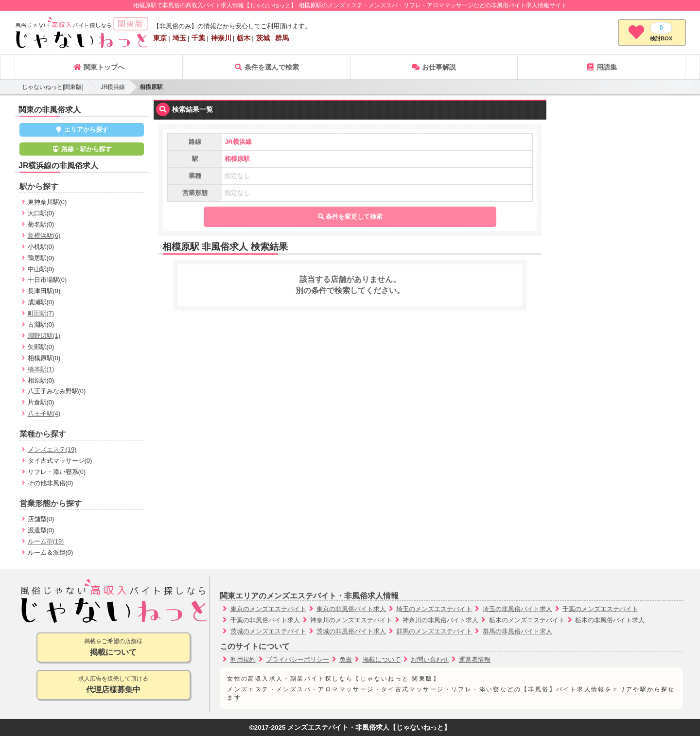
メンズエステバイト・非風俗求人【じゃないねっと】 (369, 727)
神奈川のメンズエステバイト (351, 620)
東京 (160, 38)
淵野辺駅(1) (44, 336)
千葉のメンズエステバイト (600, 609)
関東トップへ (99, 67)
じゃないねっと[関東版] (53, 87)
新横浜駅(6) (44, 236)
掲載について (382, 659)
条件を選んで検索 (266, 67)
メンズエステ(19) (52, 449)
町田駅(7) (41, 313)
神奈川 (221, 38)
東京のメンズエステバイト (268, 609)
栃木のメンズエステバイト (527, 620)
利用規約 (243, 659)
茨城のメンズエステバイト (268, 631)
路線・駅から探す (82, 149)
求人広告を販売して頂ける (114, 685)
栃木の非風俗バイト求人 (610, 620)
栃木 (244, 38)
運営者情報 (475, 659)
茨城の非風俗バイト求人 (351, 631)
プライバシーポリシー (297, 659)
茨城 (263, 38)
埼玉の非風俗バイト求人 (517, 609)
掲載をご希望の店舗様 (114, 648)
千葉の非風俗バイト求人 (265, 620)
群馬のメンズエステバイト (434, 631)
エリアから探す (82, 130)
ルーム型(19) (46, 541)
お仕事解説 (434, 67)
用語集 (601, 67)
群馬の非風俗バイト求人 (517, 631)
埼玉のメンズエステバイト (434, 609)
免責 (346, 659)
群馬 (282, 38)
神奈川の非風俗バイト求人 (440, 620)
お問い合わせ (430, 659)
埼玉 (179, 38)
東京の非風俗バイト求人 (351, 609)
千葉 (198, 38)
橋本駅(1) (41, 369)
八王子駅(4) (44, 413)
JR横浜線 (113, 87)
